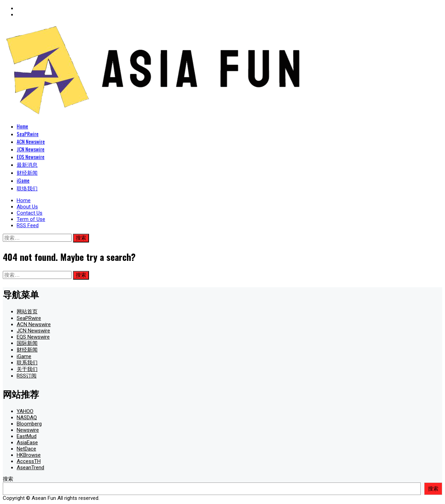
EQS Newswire (31, 157)
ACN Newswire (31, 141)
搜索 (8, 479)
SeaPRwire (28, 134)
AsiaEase (27, 443)
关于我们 (27, 369)
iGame (23, 180)
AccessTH (29, 461)
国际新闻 (27, 343)
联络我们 (27, 188)
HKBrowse (29, 455)
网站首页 (27, 312)
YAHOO (25, 411)
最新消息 (27, 164)
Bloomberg (29, 424)
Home (22, 126)
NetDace (26, 449)
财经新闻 (27, 172)
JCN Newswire (31, 149)
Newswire (28, 430)
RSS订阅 (27, 376)
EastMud (27, 436)
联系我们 (27, 363)
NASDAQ (27, 418)
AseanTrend (30, 468)
